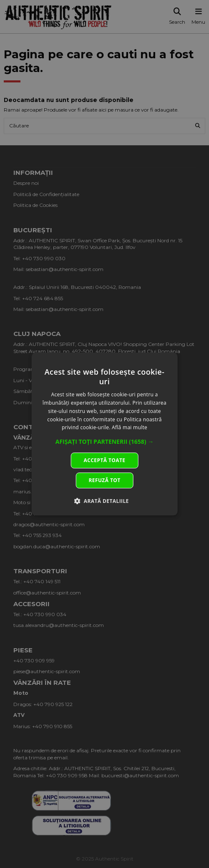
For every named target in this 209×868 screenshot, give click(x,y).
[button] (105, 442)
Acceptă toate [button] (105, 460)
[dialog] (104, 434)
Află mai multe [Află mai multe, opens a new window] (130, 428)
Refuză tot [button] (104, 480)
